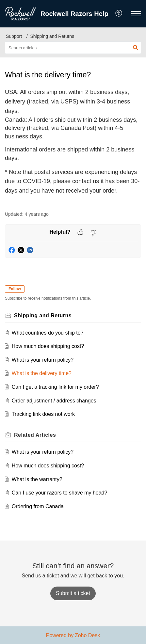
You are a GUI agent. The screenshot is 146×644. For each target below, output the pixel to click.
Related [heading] (35, 435)
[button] (119, 14)
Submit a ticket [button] (73, 593)
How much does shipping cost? (48, 346)
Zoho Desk (87, 635)
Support (14, 36)
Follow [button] (15, 289)
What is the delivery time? (42, 373)
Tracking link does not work (43, 414)
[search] (73, 48)
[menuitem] (119, 14)
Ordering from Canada (38, 506)
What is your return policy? (43, 360)
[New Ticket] (73, 593)
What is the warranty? (37, 479)
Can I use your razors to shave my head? (60, 493)
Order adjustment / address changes (54, 401)
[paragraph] (73, 146)
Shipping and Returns (52, 36)
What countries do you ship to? (48, 333)
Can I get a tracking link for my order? (55, 387)
